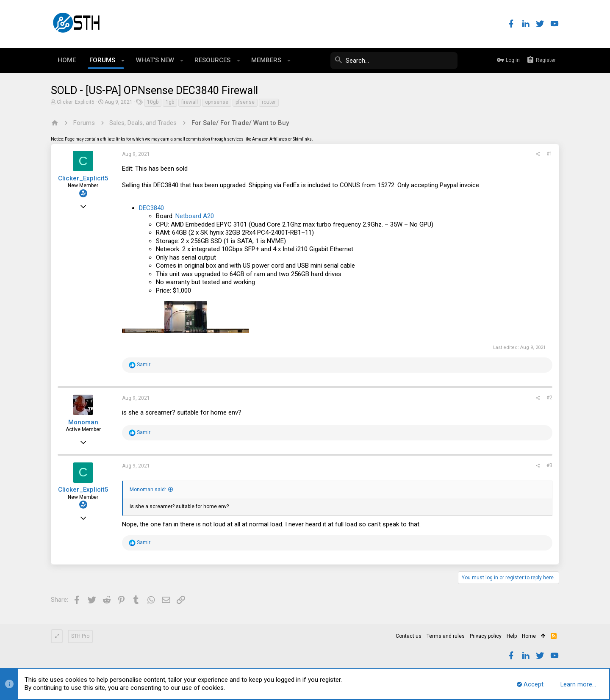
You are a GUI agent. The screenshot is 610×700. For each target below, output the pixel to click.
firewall (190, 102)
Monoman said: (148, 490)
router (269, 102)
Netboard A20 (195, 216)
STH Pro (80, 636)
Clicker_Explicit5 (76, 102)
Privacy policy (486, 636)
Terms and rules (446, 636)
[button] (123, 61)
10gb (153, 102)
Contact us (409, 636)
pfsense (245, 102)
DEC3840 (151, 208)
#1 (549, 154)
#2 (549, 398)
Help (512, 636)
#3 (549, 465)
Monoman (83, 422)
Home (529, 636)
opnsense (217, 102)
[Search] (394, 61)
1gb (170, 102)
